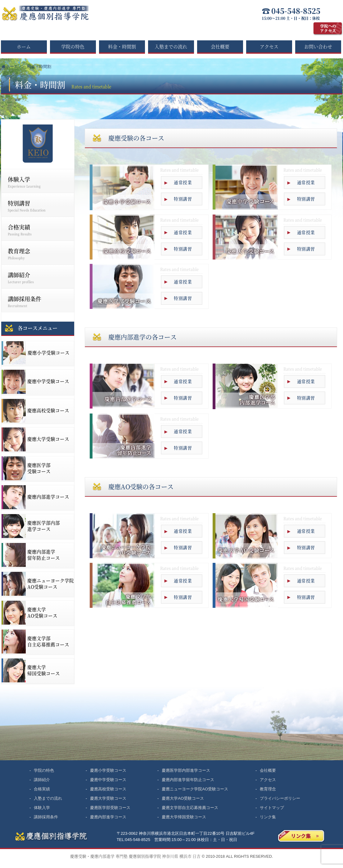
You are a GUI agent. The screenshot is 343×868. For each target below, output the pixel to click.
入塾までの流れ (171, 46)
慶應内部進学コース (108, 817)
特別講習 (183, 199)
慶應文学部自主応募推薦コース (190, 808)
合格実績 (38, 230)
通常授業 (183, 182)
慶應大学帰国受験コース (184, 817)
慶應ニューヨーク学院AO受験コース (195, 789)
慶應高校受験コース (108, 789)
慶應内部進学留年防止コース (188, 780)
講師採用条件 (38, 301)
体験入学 (38, 182)
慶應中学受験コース (108, 780)
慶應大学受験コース (108, 798)
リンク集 (268, 817)
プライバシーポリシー (280, 798)
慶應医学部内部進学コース (186, 770)
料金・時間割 (122, 46)
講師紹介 (38, 277)
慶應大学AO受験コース (183, 798)
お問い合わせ (318, 46)
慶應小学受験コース (108, 770)
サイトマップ (272, 808)
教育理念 (38, 253)
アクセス (269, 46)
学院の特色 (73, 46)
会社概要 (220, 46)
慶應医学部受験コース (110, 808)
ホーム (24, 46)
